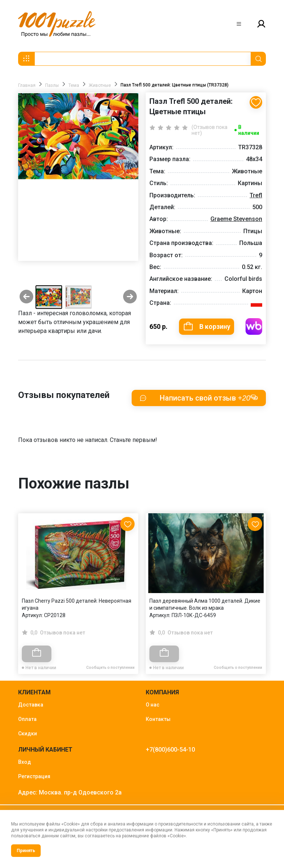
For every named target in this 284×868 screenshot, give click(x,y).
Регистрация (34, 777)
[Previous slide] (26, 297)
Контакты (158, 719)
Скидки (28, 734)
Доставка (31, 705)
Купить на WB (254, 326)
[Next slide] (130, 297)
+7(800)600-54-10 (170, 750)
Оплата (27, 719)
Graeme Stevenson (236, 219)
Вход (25, 762)
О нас (153, 705)
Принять (26, 851)
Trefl (256, 195)
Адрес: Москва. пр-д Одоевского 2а (70, 793)
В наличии (249, 130)
